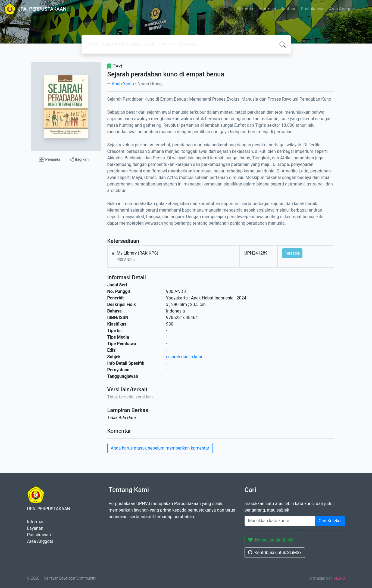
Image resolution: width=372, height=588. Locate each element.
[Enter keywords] (280, 521)
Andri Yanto (123, 84)
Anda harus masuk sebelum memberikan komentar (160, 448)
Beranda (245, 9)
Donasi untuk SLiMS (271, 540)
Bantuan (288, 9)
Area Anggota (342, 9)
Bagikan (79, 160)
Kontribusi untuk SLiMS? (275, 553)
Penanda (50, 160)
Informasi (267, 9)
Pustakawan (313, 9)
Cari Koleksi (330, 521)
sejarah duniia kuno (185, 357)
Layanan (35, 528)
